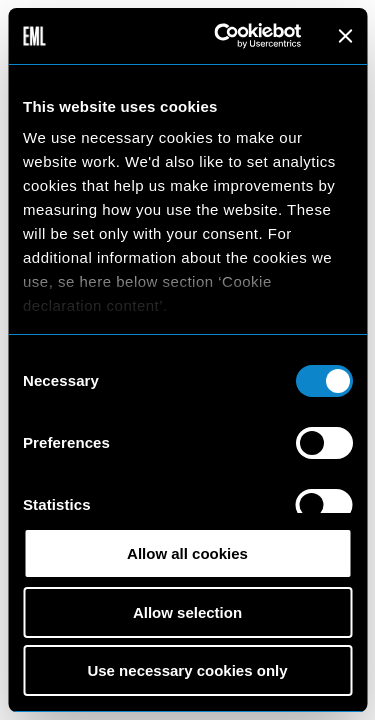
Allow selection (187, 612)
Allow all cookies (187, 553)
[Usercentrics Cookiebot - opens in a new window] (223, 36)
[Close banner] (345, 36)
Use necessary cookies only (187, 670)
